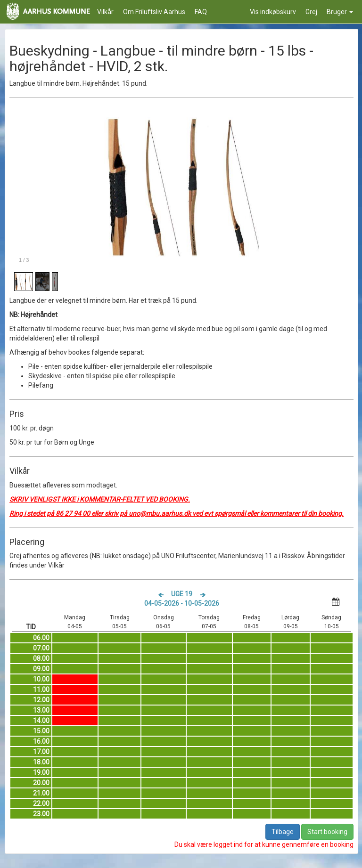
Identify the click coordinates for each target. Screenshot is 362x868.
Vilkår (105, 12)
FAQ (201, 12)
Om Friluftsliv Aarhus (154, 12)
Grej (311, 12)
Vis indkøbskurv (273, 12)
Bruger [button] (340, 12)
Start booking (327, 832)
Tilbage (283, 832)
